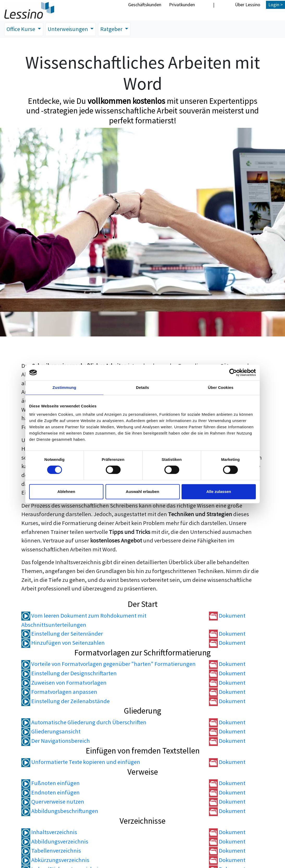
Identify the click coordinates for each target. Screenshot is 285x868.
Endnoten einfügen (51, 793)
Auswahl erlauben (142, 492)
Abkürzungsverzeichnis (55, 860)
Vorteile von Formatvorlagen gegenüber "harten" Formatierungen (109, 664)
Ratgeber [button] (115, 29)
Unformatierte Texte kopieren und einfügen (81, 762)
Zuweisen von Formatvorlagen (64, 683)
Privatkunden (182, 5)
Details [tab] (142, 387)
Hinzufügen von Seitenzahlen (63, 643)
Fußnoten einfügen (51, 783)
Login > (275, 5)
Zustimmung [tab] (64, 387)
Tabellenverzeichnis (51, 851)
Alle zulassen (219, 492)
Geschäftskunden (145, 5)
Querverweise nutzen (53, 802)
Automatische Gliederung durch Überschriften (84, 722)
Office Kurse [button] (22, 29)
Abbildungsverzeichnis (55, 842)
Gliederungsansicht (51, 732)
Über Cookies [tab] (221, 387)
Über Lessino (248, 5)
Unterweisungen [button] (70, 29)
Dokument (227, 616)
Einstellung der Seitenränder (62, 634)
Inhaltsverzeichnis (49, 832)
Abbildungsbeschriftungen (60, 811)
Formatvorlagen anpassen (59, 692)
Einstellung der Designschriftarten (69, 673)
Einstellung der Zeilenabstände (66, 701)
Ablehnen (66, 492)
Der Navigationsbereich (56, 741)
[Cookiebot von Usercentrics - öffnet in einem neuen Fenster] (233, 372)
